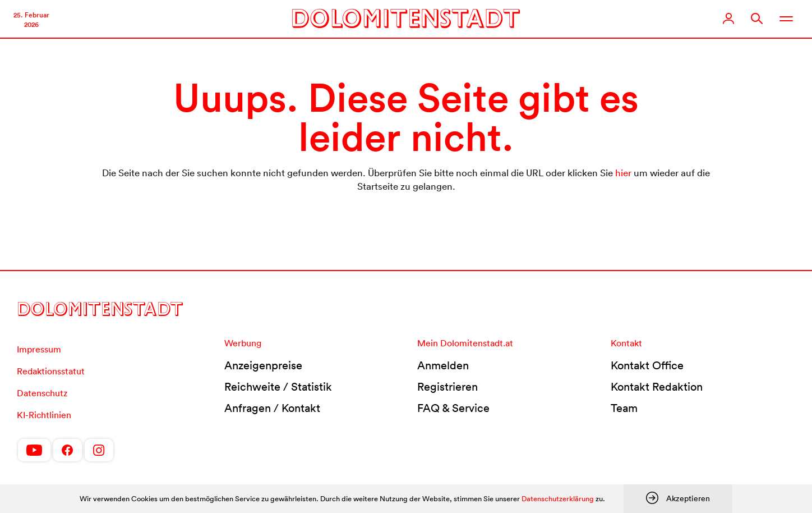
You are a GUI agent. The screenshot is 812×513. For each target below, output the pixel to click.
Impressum (39, 349)
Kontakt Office (647, 365)
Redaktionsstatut (51, 371)
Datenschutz (42, 393)
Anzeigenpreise (263, 365)
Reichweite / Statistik (278, 387)
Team (624, 408)
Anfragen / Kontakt (272, 408)
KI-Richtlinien (44, 415)
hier (623, 173)
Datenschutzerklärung (558, 499)
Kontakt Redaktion (657, 387)
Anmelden (443, 365)
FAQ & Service (453, 408)
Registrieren (447, 387)
